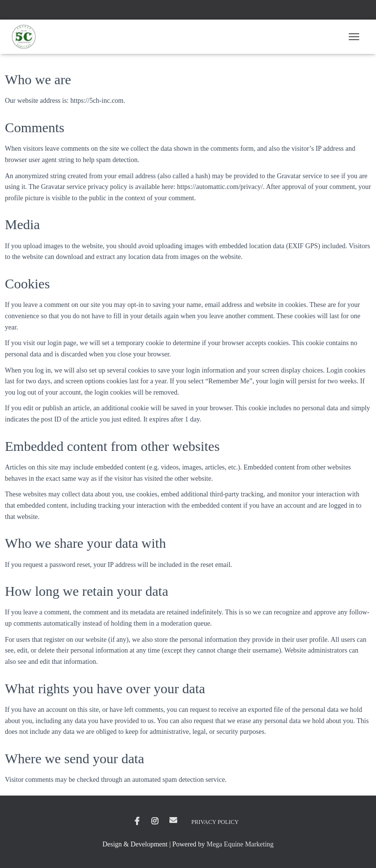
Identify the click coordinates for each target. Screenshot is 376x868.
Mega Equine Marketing (240, 844)
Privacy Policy (215, 822)
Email (173, 820)
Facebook (137, 821)
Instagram (155, 821)
